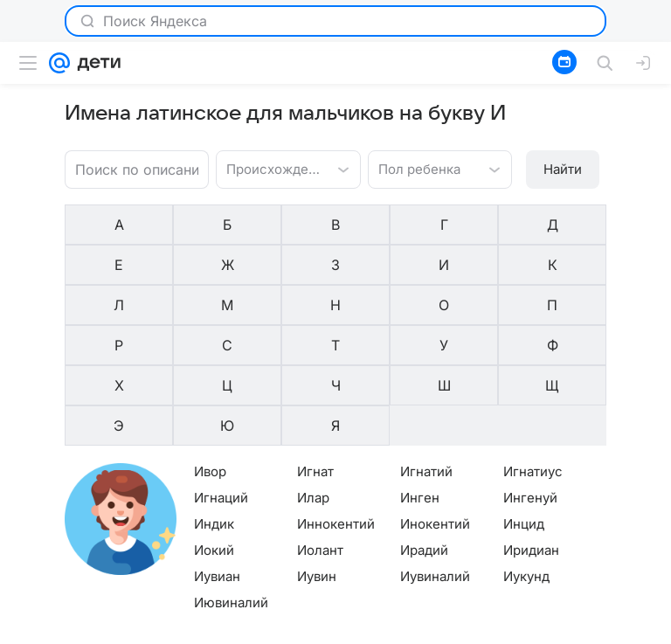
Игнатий (426, 349)
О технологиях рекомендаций (528, 631)
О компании (83, 631)
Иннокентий (336, 402)
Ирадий (424, 428)
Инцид (524, 402)
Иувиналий (435, 454)
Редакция (413, 631)
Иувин (317, 454)
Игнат (315, 349)
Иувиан (217, 454)
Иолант (320, 428)
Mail (28, 631)
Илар (313, 375)
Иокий (214, 428)
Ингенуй (530, 375)
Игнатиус (533, 349)
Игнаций (221, 375)
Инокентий (435, 402)
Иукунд (526, 454)
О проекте (348, 631)
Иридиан (531, 428)
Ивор (210, 349)
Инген (420, 375)
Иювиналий (231, 480)
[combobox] (270, 168)
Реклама (150, 631)
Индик (214, 402)
